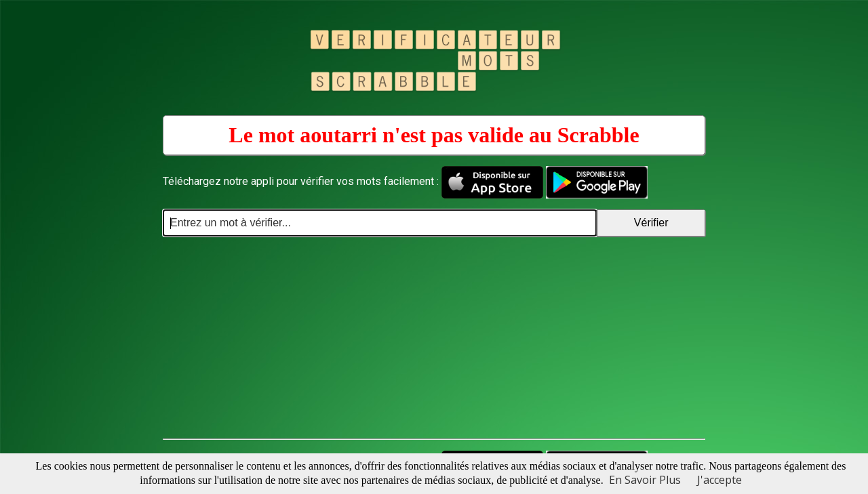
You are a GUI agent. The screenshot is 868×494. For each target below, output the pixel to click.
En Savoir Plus (645, 480)
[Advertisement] (434, 338)
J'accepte (719, 480)
